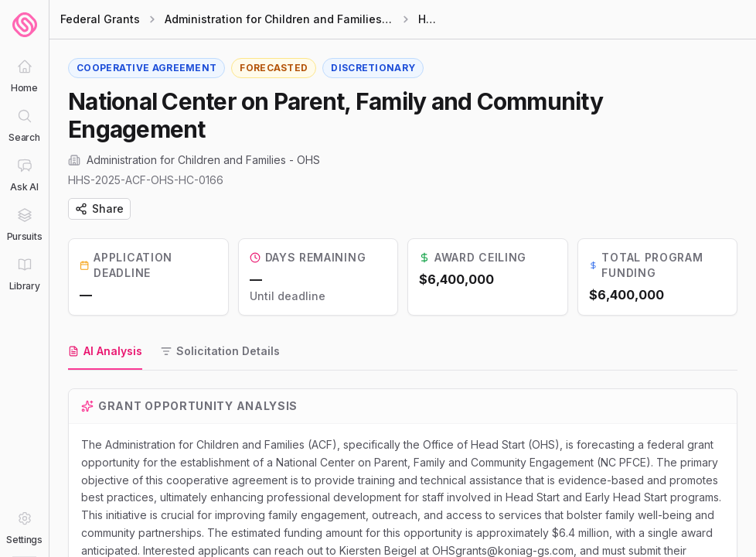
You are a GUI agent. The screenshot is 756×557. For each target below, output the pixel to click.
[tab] (105, 352)
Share (99, 208)
